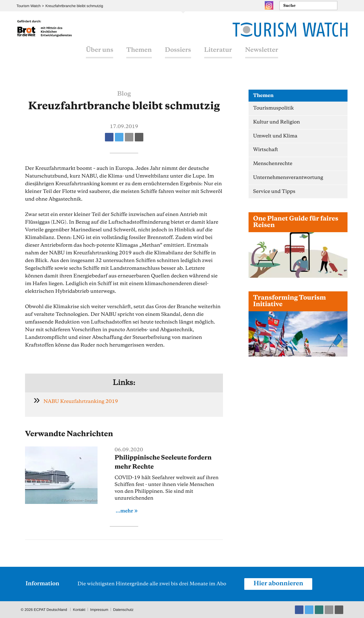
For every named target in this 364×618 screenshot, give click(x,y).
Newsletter (262, 52)
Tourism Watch (29, 6)
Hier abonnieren (278, 584)
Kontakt (79, 609)
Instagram (269, 5)
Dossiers (178, 52)
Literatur (218, 52)
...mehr (124, 511)
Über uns (100, 52)
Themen (139, 52)
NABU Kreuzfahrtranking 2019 (81, 401)
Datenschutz (124, 609)
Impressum (100, 609)
